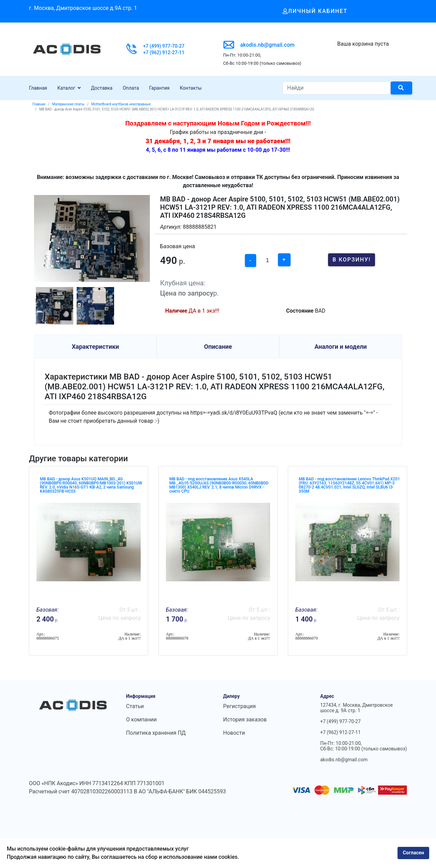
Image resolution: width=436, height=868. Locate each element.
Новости (234, 733)
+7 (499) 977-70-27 (164, 46)
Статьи (135, 706)
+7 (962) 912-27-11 (164, 53)
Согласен (413, 853)
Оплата (131, 88)
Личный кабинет (315, 11)
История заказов (245, 720)
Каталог (66, 88)
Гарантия (159, 88)
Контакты (191, 88)
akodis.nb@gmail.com (267, 45)
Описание (218, 347)
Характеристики (96, 347)
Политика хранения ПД (156, 733)
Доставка (102, 88)
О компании (141, 720)
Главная (38, 88)
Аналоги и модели (341, 347)
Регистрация (239, 706)
